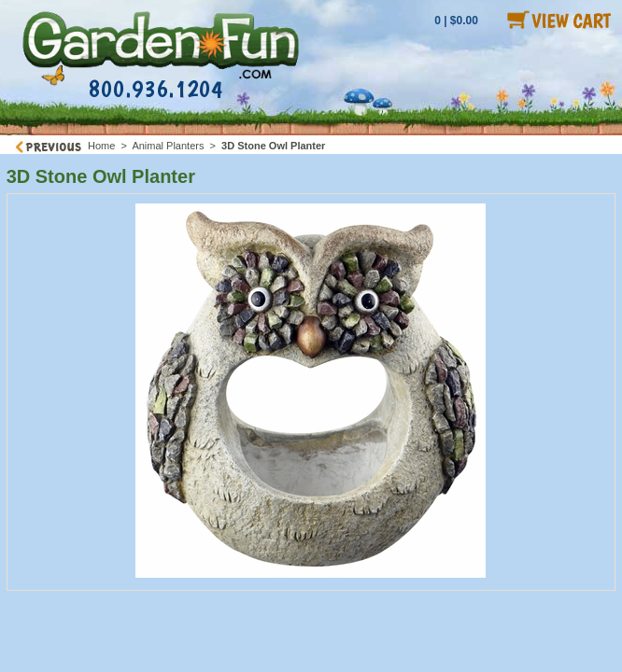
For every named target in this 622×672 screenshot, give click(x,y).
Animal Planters (168, 146)
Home (101, 146)
